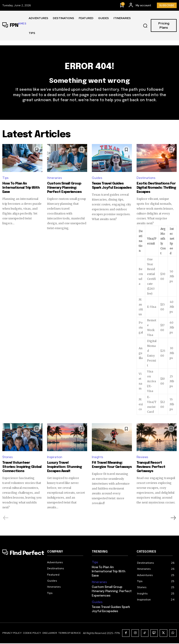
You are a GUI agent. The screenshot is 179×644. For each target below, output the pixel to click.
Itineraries (54, 180)
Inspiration (55, 459)
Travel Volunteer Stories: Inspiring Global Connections (22, 469)
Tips (5, 180)
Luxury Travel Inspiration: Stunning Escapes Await (64, 469)
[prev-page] (6, 520)
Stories (7, 459)
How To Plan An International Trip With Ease (21, 189)
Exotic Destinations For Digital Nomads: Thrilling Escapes (156, 189)
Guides (97, 180)
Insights (97, 459)
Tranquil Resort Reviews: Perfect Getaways (151, 469)
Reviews (142, 459)
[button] (145, 26)
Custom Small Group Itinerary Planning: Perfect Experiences (64, 189)
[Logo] (14, 26)
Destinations (146, 180)
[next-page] (173, 520)
